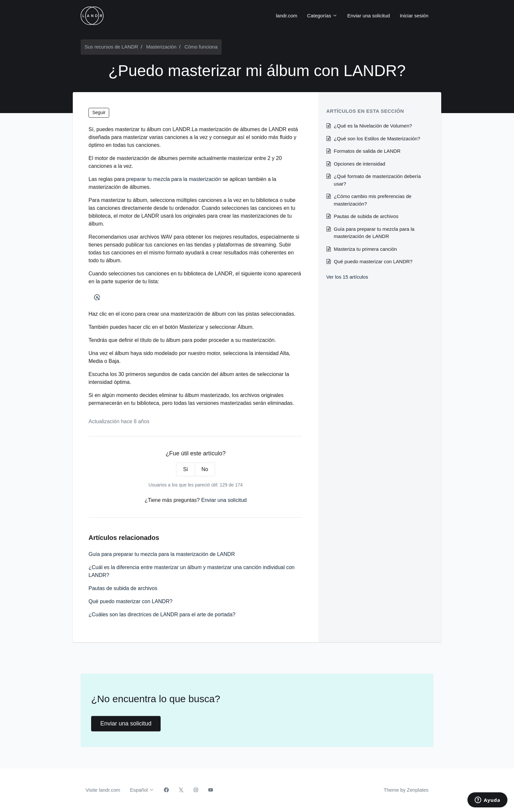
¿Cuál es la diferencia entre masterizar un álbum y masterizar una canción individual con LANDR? (192, 571)
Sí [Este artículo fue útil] (185, 469)
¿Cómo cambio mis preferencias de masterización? (373, 200)
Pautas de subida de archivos (123, 588)
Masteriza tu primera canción (365, 249)
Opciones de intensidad (359, 164)
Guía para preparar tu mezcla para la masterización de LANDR (162, 554)
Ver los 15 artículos (347, 277)
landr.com (287, 16)
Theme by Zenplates (406, 789)
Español (142, 790)
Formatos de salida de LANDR (367, 151)
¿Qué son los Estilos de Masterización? (377, 139)
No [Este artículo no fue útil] (205, 469)
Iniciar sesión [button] (414, 16)
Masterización (161, 47)
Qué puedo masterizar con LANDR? (130, 601)
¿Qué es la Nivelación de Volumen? (373, 126)
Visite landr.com (103, 790)
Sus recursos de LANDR (111, 47)
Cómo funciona (201, 47)
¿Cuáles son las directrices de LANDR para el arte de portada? (162, 614)
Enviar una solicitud (368, 16)
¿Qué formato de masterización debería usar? (377, 180)
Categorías (322, 16)
